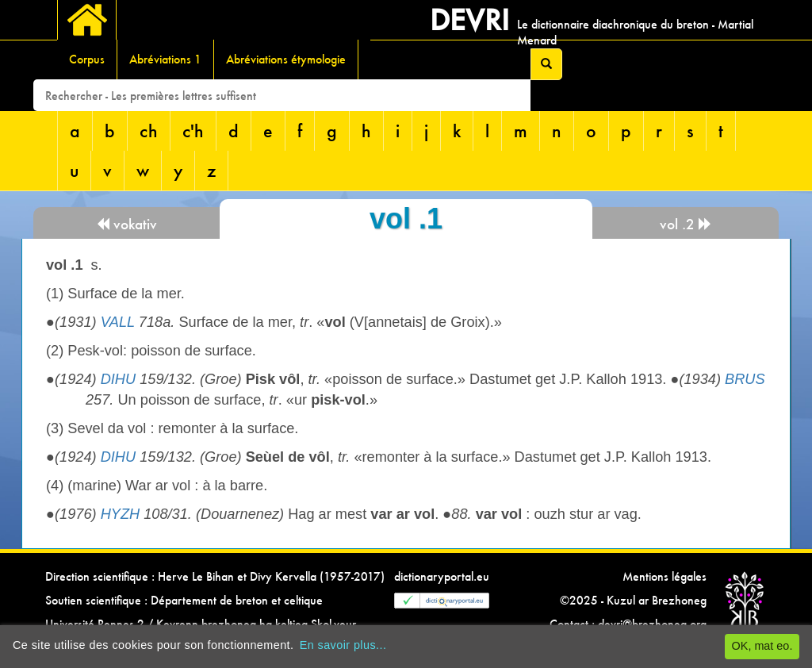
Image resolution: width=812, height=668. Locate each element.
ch (149, 131)
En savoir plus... (343, 645)
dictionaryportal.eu (442, 576)
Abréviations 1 (165, 59)
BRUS (745, 379)
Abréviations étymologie (286, 59)
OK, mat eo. (762, 646)
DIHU (118, 379)
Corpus (87, 59)
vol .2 (686, 224)
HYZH (121, 514)
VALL (118, 322)
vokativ (126, 224)
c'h (193, 131)
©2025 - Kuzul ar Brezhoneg (633, 600)
